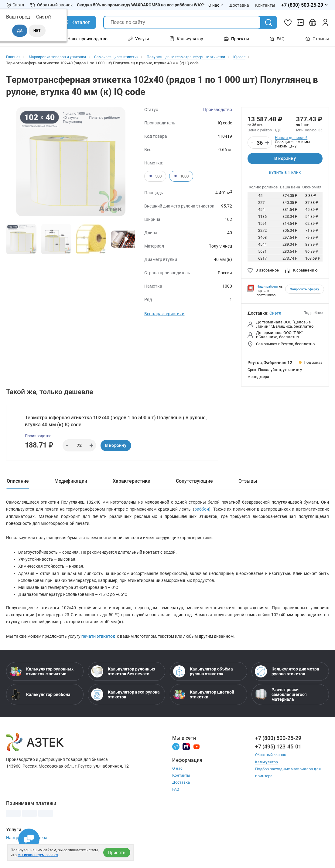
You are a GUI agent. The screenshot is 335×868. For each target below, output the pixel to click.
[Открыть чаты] (29, 839)
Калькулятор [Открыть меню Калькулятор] (186, 39)
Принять (117, 853)
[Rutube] (186, 757)
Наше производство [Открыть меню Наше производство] (84, 39)
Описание (18, 485)
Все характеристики (164, 314)
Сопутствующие (194, 485)
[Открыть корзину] (313, 22)
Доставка (181, 794)
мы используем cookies (38, 855)
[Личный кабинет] (325, 22)
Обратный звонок (51, 5)
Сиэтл (275, 315)
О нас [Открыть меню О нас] (216, 5)
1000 (181, 176)
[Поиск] (269, 23)
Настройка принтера (27, 849)
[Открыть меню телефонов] (305, 5)
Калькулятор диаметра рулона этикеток (287, 683)
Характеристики (132, 485)
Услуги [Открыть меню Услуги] (138, 39)
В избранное (263, 272)
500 (155, 176)
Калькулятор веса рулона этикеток (125, 706)
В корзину (285, 159)
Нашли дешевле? (291, 138)
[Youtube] (197, 757)
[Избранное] (288, 22)
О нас (177, 780)
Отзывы (317, 39)
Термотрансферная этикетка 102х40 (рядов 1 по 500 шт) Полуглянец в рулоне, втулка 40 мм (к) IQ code (116, 423)
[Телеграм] (176, 757)
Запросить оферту (305, 291)
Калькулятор (267, 773)
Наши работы (267, 288)
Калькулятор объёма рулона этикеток (203, 683)
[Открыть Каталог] (76, 22)
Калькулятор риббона (40, 706)
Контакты (181, 787)
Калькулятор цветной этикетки (204, 706)
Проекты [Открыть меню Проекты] (236, 39)
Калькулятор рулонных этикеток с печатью (41, 683)
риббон (202, 515)
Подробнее (313, 315)
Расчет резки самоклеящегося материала (281, 706)
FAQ (277, 39)
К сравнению (301, 272)
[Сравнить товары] (300, 22)
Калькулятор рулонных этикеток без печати (123, 683)
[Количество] (260, 143)
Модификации (71, 485)
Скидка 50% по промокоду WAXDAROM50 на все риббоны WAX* (141, 5)
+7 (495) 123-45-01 (278, 758)
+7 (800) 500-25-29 (278, 749)
